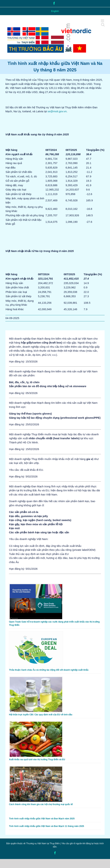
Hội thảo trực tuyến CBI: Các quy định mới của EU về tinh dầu (41, 715)
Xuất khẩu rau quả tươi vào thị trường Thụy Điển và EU (37, 759)
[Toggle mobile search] (103, 25)
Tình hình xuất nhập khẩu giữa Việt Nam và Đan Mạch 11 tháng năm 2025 (47, 826)
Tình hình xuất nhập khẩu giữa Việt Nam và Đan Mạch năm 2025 (42, 819)
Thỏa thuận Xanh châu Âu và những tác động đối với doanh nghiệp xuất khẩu (49, 670)
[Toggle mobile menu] (103, 21)
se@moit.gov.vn (57, 111)
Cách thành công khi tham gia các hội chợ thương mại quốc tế (41, 804)
